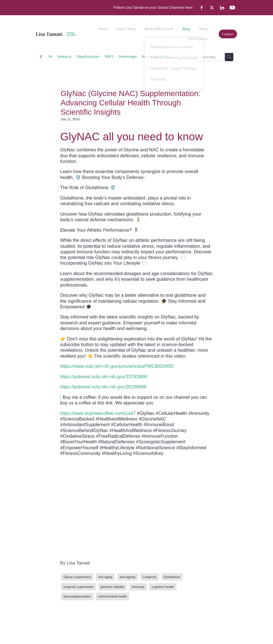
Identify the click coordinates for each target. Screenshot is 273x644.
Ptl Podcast (198, 39)
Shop (203, 29)
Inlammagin (128, 57)
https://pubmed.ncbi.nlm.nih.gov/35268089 (103, 387)
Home (103, 29)
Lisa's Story (126, 29)
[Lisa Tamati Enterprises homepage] (56, 34)
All (50, 57)
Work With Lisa (159, 29)
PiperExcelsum (88, 57)
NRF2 (109, 57)
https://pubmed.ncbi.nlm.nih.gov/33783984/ (104, 377)
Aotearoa (64, 57)
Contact (228, 34)
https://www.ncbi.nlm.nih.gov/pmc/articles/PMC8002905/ (117, 366)
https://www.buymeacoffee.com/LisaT (98, 413)
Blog (186, 29)
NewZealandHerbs (156, 57)
